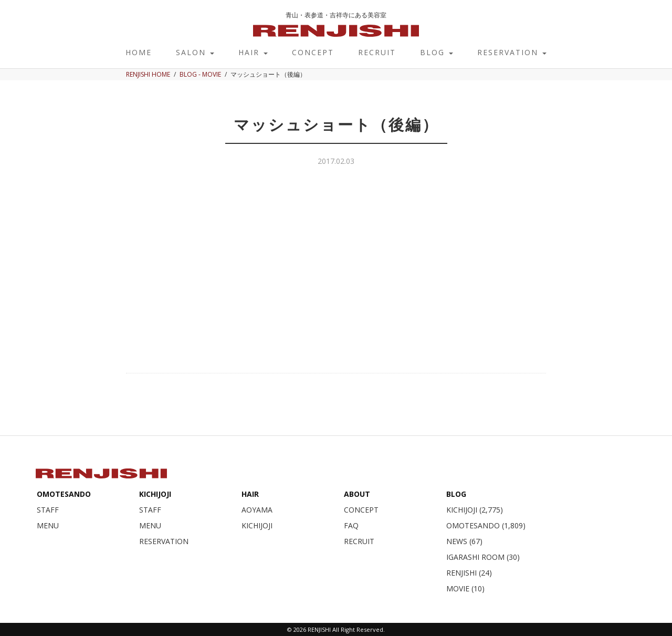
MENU (48, 525)
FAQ (351, 525)
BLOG (437, 52)
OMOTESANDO (64, 494)
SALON (195, 52)
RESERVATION (512, 52)
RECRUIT (377, 52)
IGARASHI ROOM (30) (483, 557)
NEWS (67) (464, 541)
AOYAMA (257, 510)
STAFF (48, 510)
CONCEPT (313, 52)
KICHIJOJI (155, 494)
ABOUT (357, 494)
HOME (139, 52)
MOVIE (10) (465, 588)
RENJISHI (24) (469, 573)
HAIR (253, 52)
